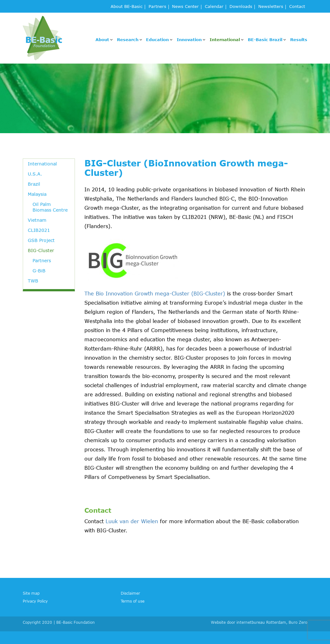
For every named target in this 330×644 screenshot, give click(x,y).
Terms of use (133, 601)
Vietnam (37, 220)
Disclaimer (130, 593)
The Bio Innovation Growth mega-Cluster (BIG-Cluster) (155, 294)
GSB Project (41, 240)
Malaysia (37, 194)
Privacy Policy (35, 601)
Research (128, 40)
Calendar (214, 7)
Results (299, 40)
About (102, 40)
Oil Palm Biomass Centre (50, 207)
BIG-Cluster (41, 250)
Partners (157, 7)
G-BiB (39, 271)
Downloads (241, 7)
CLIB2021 (39, 230)
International (225, 40)
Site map (31, 593)
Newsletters (271, 7)
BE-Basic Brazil (265, 40)
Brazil (34, 184)
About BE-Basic (127, 7)
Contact (297, 7)
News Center (185, 7)
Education (157, 40)
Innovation (189, 40)
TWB (33, 281)
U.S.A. (35, 174)
